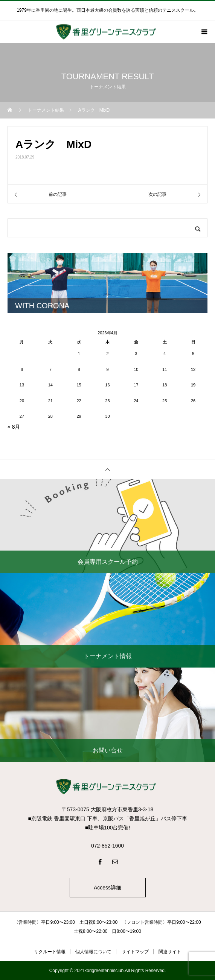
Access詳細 (107, 888)
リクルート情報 (50, 952)
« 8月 (14, 427)
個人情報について (93, 952)
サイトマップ (135, 952)
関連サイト (170, 952)
